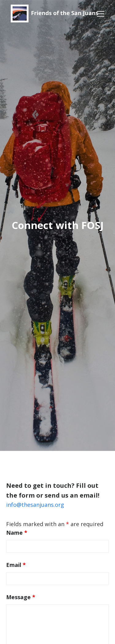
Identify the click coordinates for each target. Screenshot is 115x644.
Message (21, 597)
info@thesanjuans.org (35, 505)
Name (17, 533)
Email (16, 565)
